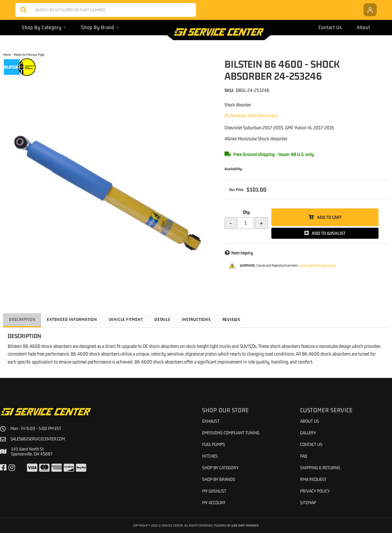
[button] (106, 10)
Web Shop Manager (245, 525)
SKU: (229, 90)
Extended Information (74, 319)
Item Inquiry (242, 253)
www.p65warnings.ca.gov (318, 265)
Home (7, 54)
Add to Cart (329, 217)
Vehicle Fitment (130, 319)
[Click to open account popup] (370, 10)
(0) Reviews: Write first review (251, 115)
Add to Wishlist (329, 233)
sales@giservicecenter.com (39, 439)
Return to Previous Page (29, 54)
